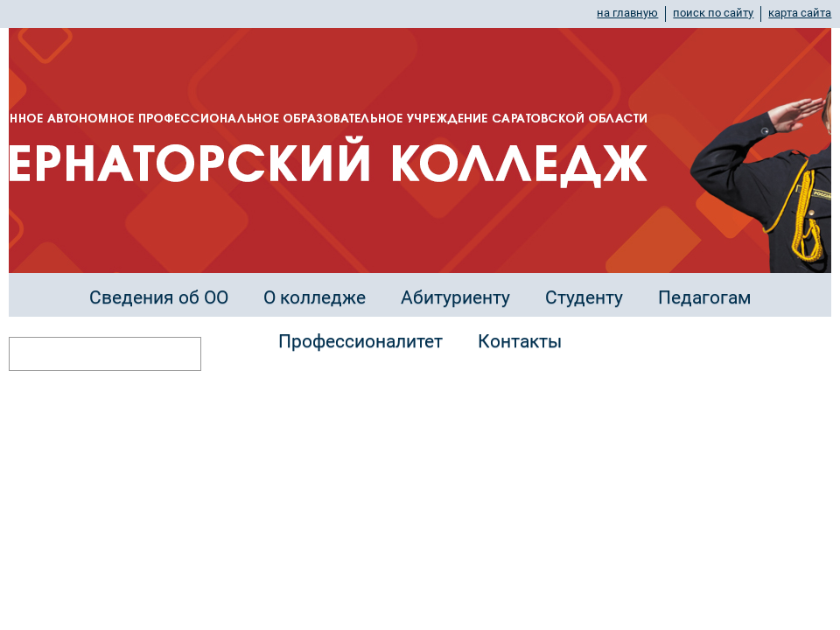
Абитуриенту (455, 297)
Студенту (584, 297)
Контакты (520, 341)
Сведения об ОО (159, 297)
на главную (627, 13)
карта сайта (800, 13)
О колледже (315, 297)
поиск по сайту (713, 13)
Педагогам (705, 297)
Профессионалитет (360, 341)
